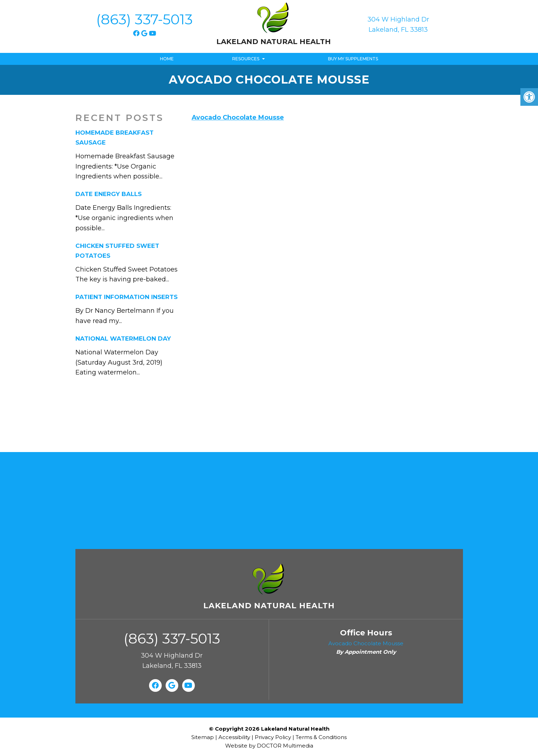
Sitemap (203, 737)
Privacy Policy (274, 737)
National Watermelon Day (123, 339)
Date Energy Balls (109, 194)
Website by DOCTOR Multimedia (269, 746)
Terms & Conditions (321, 737)
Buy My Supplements (353, 59)
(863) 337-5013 (144, 19)
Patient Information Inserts (126, 297)
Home (167, 59)
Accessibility (234, 737)
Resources (246, 59)
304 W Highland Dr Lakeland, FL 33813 (398, 25)
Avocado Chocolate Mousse (238, 117)
